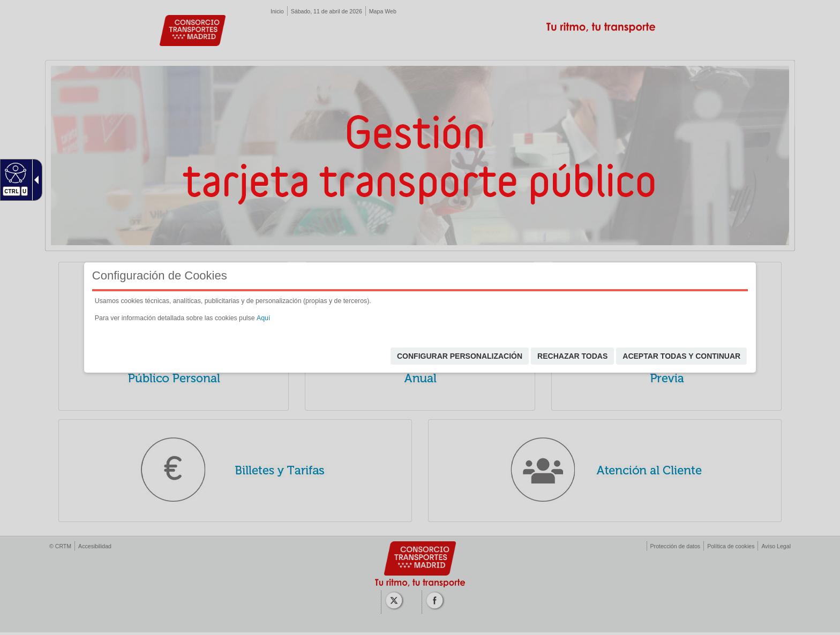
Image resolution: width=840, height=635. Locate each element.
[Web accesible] (14, 172)
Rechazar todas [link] (572, 356)
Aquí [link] (263, 318)
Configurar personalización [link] (460, 356)
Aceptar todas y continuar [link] (681, 356)
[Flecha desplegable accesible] (34, 180)
